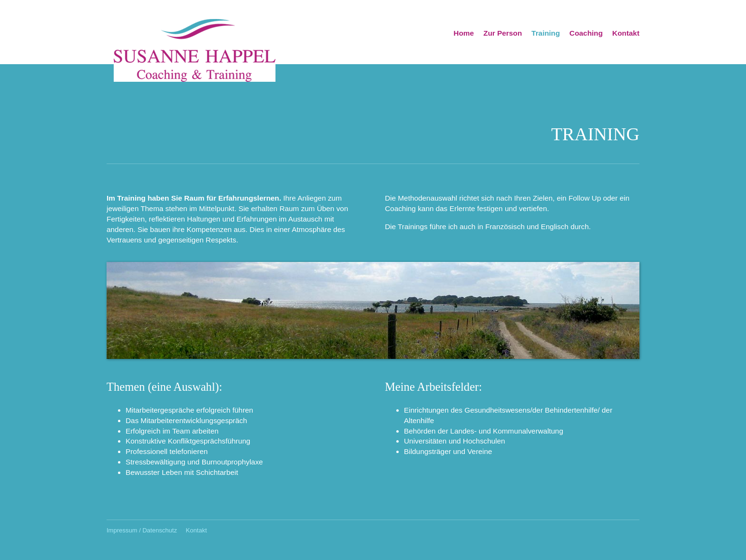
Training (546, 33)
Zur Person (503, 33)
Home (464, 33)
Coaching (586, 33)
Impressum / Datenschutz (142, 530)
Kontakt (626, 33)
